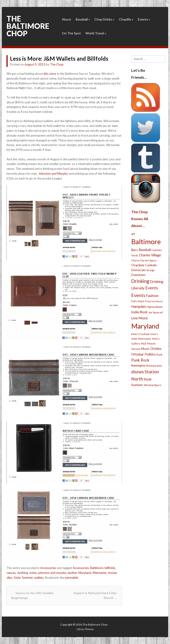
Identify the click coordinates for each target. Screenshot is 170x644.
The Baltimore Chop (28, 26)
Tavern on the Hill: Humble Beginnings (32, 595)
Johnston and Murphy (53, 174)
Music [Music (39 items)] (145, 349)
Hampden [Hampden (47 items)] (139, 306)
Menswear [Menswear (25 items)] (145, 339)
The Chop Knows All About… (140, 219)
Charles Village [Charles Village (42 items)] (150, 255)
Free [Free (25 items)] (148, 301)
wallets (39, 578)
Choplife (126, 19)
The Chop (57, 64)
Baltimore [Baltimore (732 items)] (146, 241)
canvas (11, 573)
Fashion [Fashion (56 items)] (152, 295)
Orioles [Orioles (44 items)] (156, 348)
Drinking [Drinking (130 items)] (140, 281)
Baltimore (97, 568)
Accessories (48, 568)
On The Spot (71, 33)
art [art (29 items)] (133, 234)
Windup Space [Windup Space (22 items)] (153, 385)
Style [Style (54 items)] (148, 379)
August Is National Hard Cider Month (95, 595)
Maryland (85, 573)
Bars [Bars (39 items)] (135, 250)
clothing (22, 573)
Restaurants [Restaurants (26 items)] (154, 366)
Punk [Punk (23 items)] (159, 355)
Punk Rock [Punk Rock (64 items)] (140, 360)
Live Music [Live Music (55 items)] (140, 318)
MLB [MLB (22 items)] (144, 343)
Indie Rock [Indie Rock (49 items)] (139, 312)
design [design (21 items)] (151, 270)
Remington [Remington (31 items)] (138, 365)
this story (50, 74)
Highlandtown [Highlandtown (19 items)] (155, 307)
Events (144, 19)
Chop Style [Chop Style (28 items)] (138, 265)
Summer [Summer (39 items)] (137, 385)
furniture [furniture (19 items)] (157, 301)
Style (17, 578)
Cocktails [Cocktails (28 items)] (151, 265)
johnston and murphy (52, 573)
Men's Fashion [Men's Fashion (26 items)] (140, 334)
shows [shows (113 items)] (138, 372)
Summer (27, 578)
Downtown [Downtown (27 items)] (138, 275)
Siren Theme (86, 629)
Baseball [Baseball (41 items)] (145, 250)
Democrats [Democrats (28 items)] (138, 270)
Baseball (83, 19)
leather (72, 573)
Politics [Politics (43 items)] (150, 354)
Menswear (100, 573)
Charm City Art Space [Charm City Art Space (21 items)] (144, 260)
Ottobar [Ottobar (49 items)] (138, 354)
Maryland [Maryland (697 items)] (145, 326)
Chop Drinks (104, 19)
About (67, 19)
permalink (72, 578)
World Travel (96, 33)
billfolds (110, 568)
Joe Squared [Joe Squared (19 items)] (155, 312)
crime (33, 573)
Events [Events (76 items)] (152, 288)
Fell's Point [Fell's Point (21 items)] (138, 301)
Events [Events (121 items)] (138, 295)
